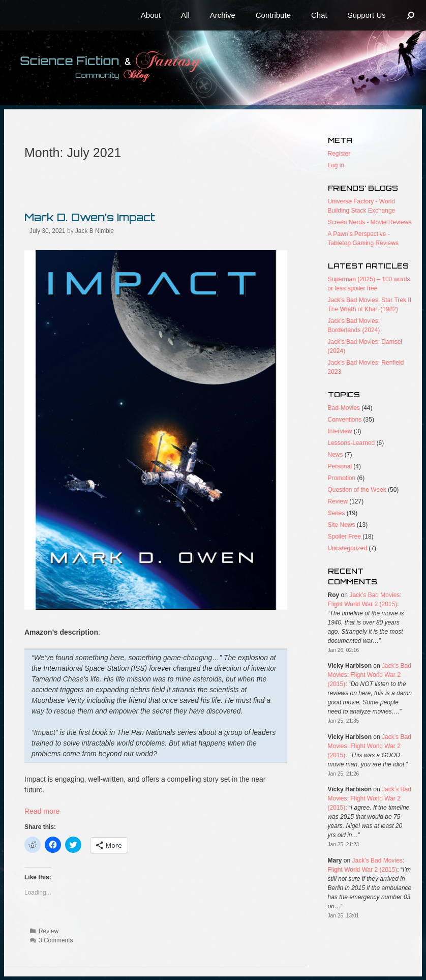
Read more (42, 811)
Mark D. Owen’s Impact (90, 217)
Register (339, 154)
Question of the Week (357, 490)
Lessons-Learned (352, 443)
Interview (340, 431)
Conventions (345, 420)
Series (337, 513)
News (336, 455)
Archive (223, 15)
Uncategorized (347, 548)
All (185, 15)
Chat (319, 15)
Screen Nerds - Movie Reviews (370, 222)
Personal (340, 466)
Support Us (367, 15)
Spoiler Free (344, 537)
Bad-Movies (344, 408)
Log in (336, 165)
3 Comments (56, 940)
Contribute (273, 15)
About (151, 15)
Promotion (342, 478)
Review (49, 931)
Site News (342, 525)
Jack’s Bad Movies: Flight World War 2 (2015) (370, 675)
